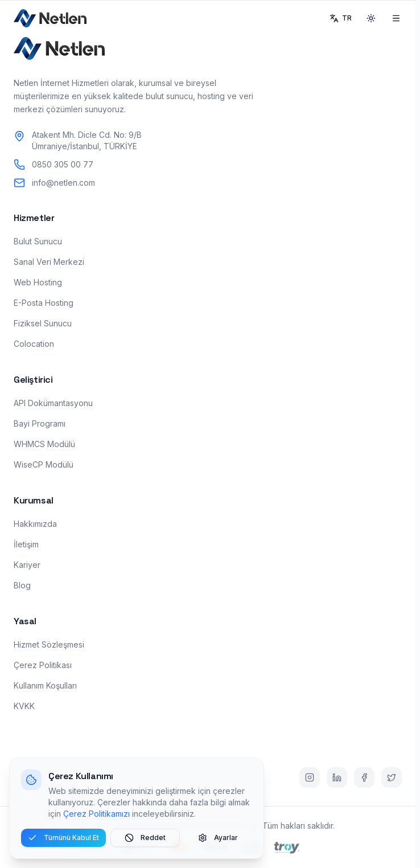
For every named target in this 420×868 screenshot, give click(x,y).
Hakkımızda (38, 524)
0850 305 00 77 (63, 164)
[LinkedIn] (337, 777)
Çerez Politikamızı (96, 814)
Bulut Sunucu (40, 241)
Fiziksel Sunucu (45, 323)
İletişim (28, 544)
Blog (24, 585)
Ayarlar (218, 838)
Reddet (145, 838)
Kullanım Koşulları (48, 685)
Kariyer (29, 565)
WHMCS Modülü (47, 444)
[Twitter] (392, 777)
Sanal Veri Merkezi (51, 262)
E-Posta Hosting (46, 303)
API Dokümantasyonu (55, 403)
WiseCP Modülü (46, 464)
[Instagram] (310, 777)
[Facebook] (364, 777)
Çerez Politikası (45, 665)
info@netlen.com (63, 183)
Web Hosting (40, 282)
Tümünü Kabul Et (63, 838)
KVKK (26, 706)
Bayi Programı (42, 423)
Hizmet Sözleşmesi (51, 644)
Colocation (36, 344)
